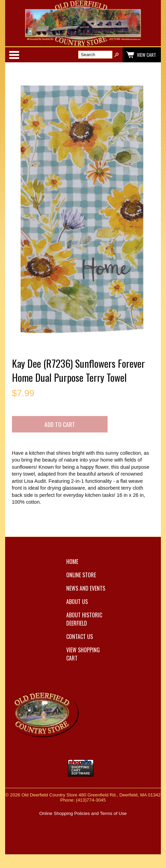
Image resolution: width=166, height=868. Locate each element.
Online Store (81, 575)
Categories (14, 55)
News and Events (86, 588)
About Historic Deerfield (84, 619)
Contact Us (80, 637)
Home (72, 562)
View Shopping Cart (83, 654)
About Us (77, 602)
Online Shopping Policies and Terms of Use (83, 813)
